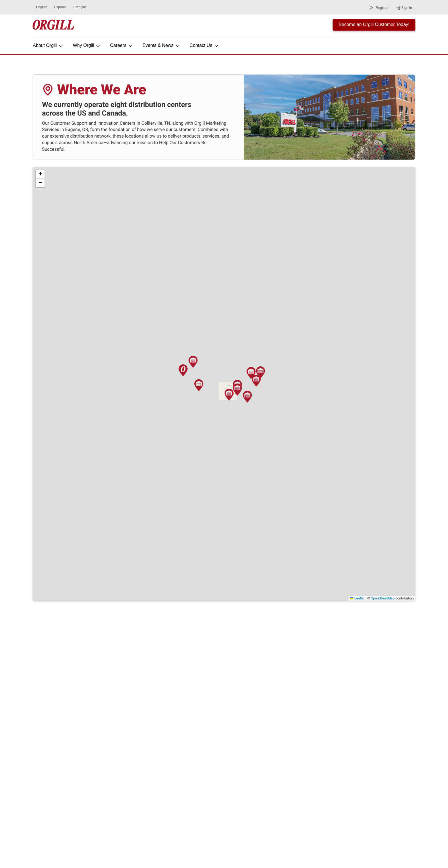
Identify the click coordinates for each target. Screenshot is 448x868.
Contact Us (205, 45)
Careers (122, 45)
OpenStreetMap (383, 598)
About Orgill (48, 45)
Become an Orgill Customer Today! (374, 24)
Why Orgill (87, 45)
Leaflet (357, 598)
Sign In (404, 8)
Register (378, 8)
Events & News (162, 45)
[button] (124, 403)
